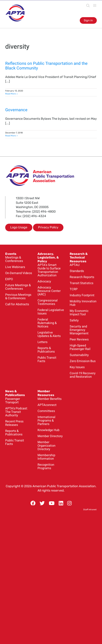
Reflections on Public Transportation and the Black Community (46, 66)
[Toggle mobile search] (88, 5)
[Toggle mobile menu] (95, 5)
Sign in (88, 20)
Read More (11, 94)
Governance (16, 110)
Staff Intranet (90, 510)
